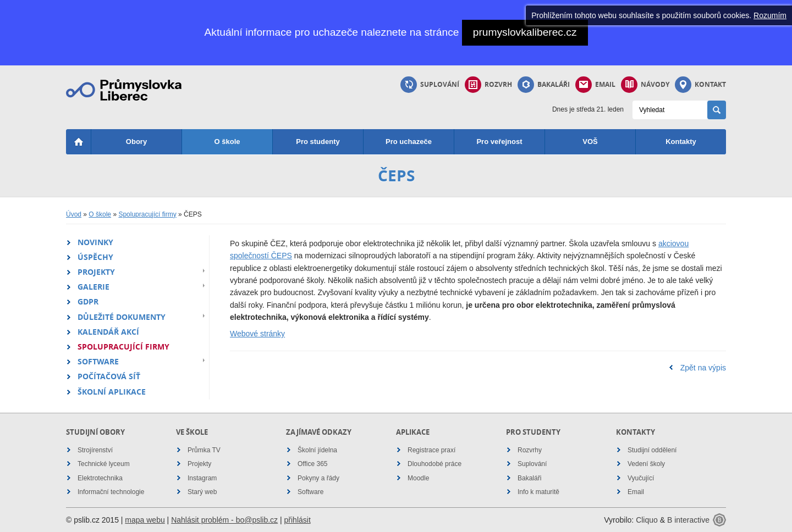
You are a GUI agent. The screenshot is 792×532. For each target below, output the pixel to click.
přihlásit (298, 520)
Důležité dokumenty (122, 317)
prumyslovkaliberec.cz (525, 32)
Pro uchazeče (409, 142)
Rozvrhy (530, 450)
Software (98, 361)
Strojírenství (95, 450)
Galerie (94, 287)
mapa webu (145, 520)
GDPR (88, 301)
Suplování (430, 85)
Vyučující (641, 478)
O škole (227, 142)
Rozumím (770, 15)
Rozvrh (488, 85)
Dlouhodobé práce (435, 464)
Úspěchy (95, 257)
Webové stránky (257, 334)
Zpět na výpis (703, 368)
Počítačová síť (109, 376)
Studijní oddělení (652, 450)
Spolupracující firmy (147, 214)
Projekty (96, 272)
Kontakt (700, 85)
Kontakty (681, 142)
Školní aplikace (112, 392)
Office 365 (312, 464)
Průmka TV (204, 450)
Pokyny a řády (318, 478)
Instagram (202, 478)
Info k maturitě (538, 492)
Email (595, 85)
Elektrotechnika (100, 478)
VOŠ (590, 142)
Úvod (74, 214)
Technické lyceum (104, 464)
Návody (645, 85)
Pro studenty (318, 142)
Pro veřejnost (499, 142)
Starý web (202, 492)
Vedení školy (646, 464)
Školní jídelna (317, 450)
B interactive (688, 520)
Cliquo (647, 520)
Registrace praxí (431, 450)
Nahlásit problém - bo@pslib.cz (224, 520)
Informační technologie (111, 492)
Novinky (95, 242)
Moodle (418, 478)
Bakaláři (544, 85)
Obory (136, 142)
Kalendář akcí (108, 332)
